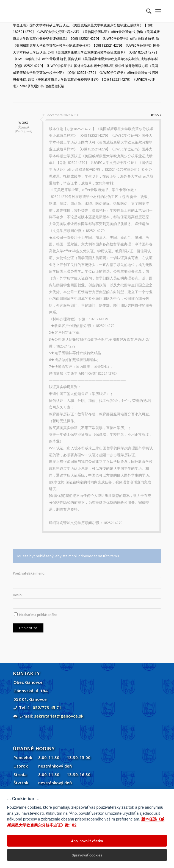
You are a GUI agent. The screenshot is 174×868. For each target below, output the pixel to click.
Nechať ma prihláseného (38, 615)
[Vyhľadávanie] (146, 11)
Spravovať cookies (87, 855)
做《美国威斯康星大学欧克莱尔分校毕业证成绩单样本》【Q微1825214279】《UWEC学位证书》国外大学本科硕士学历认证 (86, 45)
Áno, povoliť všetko (87, 841)
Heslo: (18, 595)
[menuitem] (146, 11)
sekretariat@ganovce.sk (59, 716)
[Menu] (158, 11)
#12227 (156, 115)
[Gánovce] (72, 11)
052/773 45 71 (47, 707)
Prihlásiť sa (28, 628)
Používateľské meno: (29, 573)
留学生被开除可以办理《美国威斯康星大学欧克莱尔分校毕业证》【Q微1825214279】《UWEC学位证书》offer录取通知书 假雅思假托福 (86, 73)
